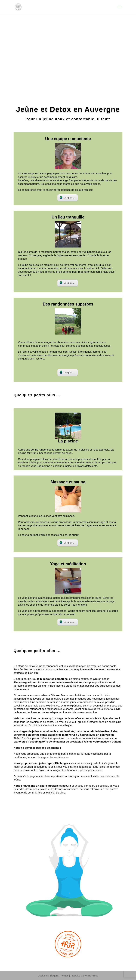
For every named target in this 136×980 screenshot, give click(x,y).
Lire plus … (67, 197)
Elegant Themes (59, 976)
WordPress (92, 976)
